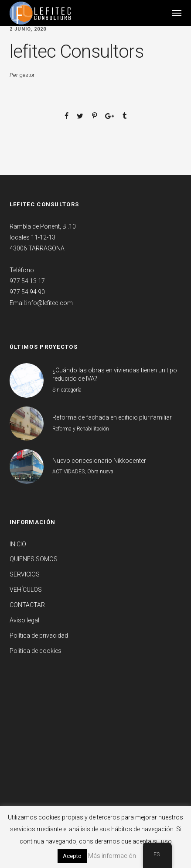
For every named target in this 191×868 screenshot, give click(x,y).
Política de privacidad (39, 635)
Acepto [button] (72, 856)
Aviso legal (24, 620)
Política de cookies (36, 651)
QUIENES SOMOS (34, 559)
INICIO (18, 544)
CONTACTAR (27, 605)
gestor (27, 75)
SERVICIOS (25, 574)
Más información (112, 856)
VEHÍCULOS (26, 590)
